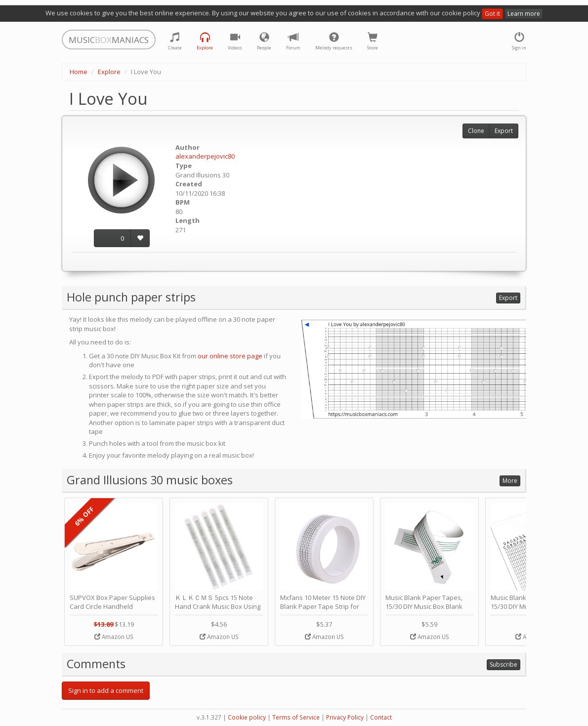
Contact (381, 717)
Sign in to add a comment (106, 690)
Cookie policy (247, 717)
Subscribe (504, 664)
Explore (109, 72)
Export (504, 131)
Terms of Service (296, 717)
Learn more (524, 14)
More (510, 481)
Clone (476, 131)
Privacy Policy (345, 717)
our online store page (230, 356)
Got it (492, 14)
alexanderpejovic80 (205, 156)
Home (79, 72)
